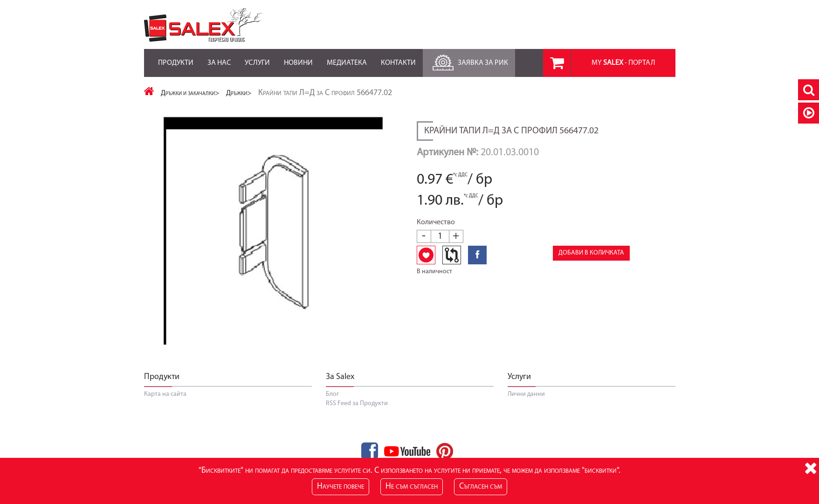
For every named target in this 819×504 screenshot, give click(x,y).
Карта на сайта (165, 394)
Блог (332, 394)
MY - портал (623, 63)
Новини (298, 58)
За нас (219, 58)
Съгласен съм (481, 487)
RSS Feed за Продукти (357, 404)
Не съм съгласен (412, 487)
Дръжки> (239, 93)
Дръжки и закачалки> (190, 93)
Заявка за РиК (469, 60)
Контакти (398, 58)
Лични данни (526, 394)
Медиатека (347, 58)
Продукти (176, 58)
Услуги (257, 58)
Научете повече (341, 487)
